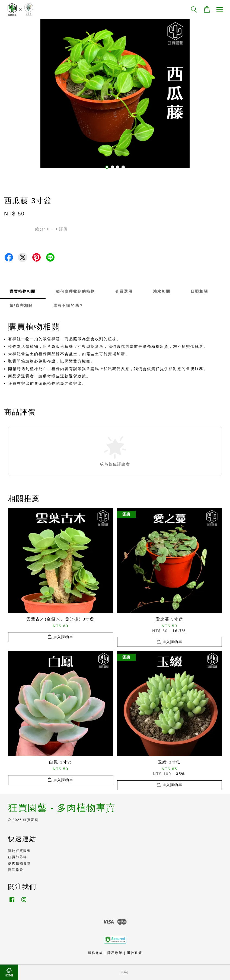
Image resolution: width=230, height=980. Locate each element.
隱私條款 (16, 870)
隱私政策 (115, 953)
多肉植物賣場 (20, 863)
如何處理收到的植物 (75, 291)
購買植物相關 (23, 291)
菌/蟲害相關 (21, 306)
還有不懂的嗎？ (68, 306)
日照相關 (199, 291)
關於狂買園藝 (20, 851)
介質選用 (124, 291)
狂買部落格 (18, 857)
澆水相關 (162, 291)
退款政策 (135, 953)
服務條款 (95, 953)
